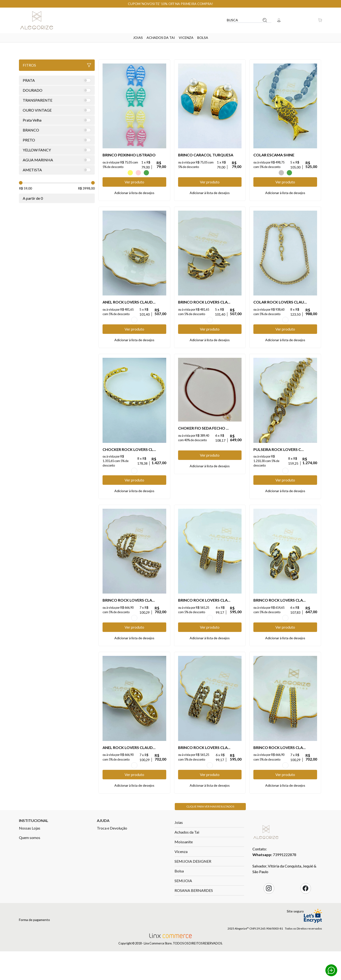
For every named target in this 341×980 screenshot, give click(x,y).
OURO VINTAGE (134, 327)
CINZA (281, 173)
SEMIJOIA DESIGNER (193, 899)
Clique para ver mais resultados (210, 844)
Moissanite (184, 880)
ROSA (138, 173)
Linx (40, 20)
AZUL (122, 173)
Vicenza (186, 38)
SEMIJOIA (183, 919)
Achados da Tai (161, 38)
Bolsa (203, 38)
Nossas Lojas (30, 866)
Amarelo (130, 173)
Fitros (57, 65)
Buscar (265, 20)
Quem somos (30, 875)
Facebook (305, 926)
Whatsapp (331, 970)
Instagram (269, 926)
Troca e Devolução (112, 866)
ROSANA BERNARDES (194, 928)
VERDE (146, 173)
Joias (138, 38)
